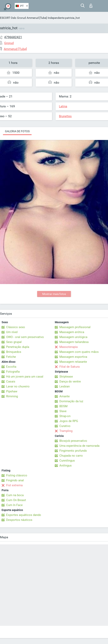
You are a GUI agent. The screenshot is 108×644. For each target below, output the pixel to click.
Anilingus (66, 466)
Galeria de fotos (17, 131)
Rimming (12, 396)
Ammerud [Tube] (37, 18)
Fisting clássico (17, 475)
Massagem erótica (72, 332)
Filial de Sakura (69, 367)
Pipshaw (12, 391)
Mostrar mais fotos (54, 294)
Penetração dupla (18, 347)
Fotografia (13, 372)
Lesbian (65, 386)
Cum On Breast (16, 500)
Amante (65, 396)
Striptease (66, 377)
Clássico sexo (16, 327)
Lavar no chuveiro (18, 386)
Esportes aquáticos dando (24, 515)
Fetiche (11, 357)
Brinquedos (14, 352)
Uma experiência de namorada (79, 446)
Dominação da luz (71, 401)
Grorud (21, 18)
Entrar (91, 6)
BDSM (63, 406)
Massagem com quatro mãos (79, 352)
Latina (63, 106)
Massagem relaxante (73, 362)
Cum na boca (15, 495)
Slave (63, 411)
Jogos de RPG (69, 421)
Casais (11, 381)
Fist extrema (14, 485)
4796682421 (13, 37)
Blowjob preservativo (73, 441)
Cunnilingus (67, 461)
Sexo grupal (14, 342)
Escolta (11, 367)
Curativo (65, 426)
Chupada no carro (71, 456)
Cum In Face (14, 505)
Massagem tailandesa (74, 342)
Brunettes (65, 116)
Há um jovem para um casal (25, 377)
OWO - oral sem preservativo (25, 337)
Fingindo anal (15, 480)
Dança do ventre (70, 381)
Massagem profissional (75, 327)
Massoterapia (68, 347)
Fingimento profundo (73, 451)
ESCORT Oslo (8, 18)
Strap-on (65, 416)
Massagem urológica (73, 337)
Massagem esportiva (73, 357)
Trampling (66, 431)
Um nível (12, 332)
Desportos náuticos (19, 520)
